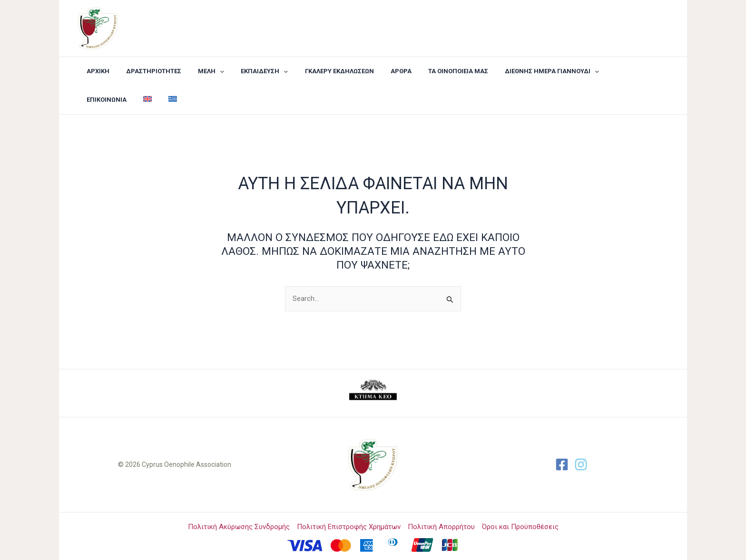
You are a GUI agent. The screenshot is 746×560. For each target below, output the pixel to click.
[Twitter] (581, 464)
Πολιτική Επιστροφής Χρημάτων (349, 527)
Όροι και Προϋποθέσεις (520, 527)
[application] (209, 71)
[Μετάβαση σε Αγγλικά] (635, 71)
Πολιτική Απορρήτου (441, 527)
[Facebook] (562, 464)
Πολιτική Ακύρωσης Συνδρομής (239, 527)
